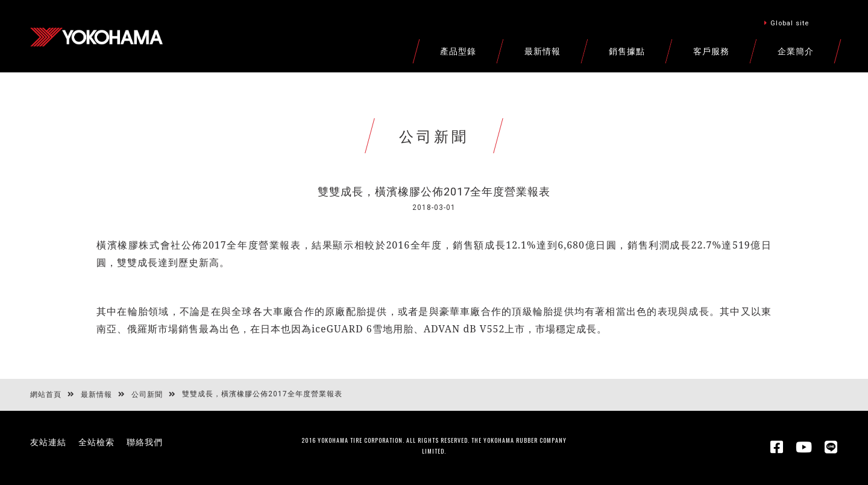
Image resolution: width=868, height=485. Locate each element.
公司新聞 (147, 395)
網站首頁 (46, 395)
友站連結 (48, 442)
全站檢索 (96, 442)
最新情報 (96, 395)
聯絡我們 (145, 442)
